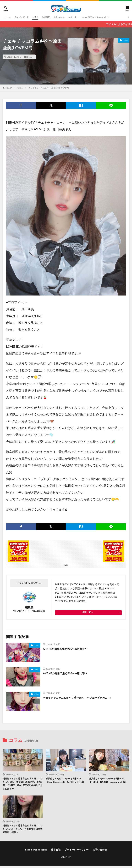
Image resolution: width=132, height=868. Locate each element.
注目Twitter (67, 17)
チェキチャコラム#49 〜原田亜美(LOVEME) (49, 88)
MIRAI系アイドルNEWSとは (108, 17)
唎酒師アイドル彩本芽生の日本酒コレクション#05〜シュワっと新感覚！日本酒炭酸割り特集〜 (23, 830)
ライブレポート (24, 17)
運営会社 (56, 851)
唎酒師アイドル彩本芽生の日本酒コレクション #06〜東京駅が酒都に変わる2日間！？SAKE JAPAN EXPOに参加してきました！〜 (23, 784)
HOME (9, 88)
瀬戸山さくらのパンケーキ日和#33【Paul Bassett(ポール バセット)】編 (65, 782)
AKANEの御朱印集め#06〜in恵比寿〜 (66, 673)
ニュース (7, 17)
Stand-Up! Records (36, 851)
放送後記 (51, 17)
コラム (40, 17)
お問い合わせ (100, 851)
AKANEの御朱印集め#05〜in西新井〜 (66, 649)
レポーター (83, 17)
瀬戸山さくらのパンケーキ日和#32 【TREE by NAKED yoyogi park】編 (108, 781)
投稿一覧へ (87, 612)
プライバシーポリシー (76, 851)
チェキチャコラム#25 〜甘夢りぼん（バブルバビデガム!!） (80, 698)
